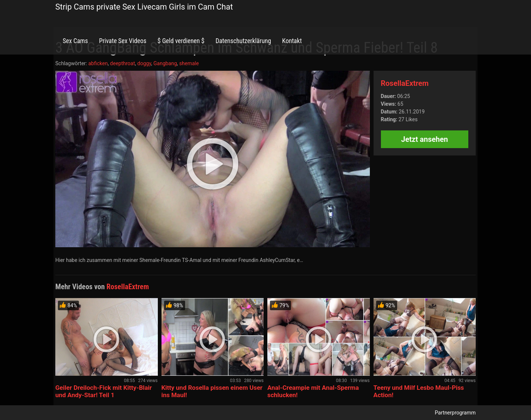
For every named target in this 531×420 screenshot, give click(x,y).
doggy (144, 63)
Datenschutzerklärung (243, 41)
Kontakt (292, 41)
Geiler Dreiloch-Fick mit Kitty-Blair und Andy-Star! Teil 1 (104, 391)
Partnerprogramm (455, 413)
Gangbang (165, 63)
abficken (98, 63)
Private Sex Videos (123, 41)
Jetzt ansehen (425, 139)
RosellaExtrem (405, 83)
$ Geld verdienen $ (181, 41)
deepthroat (122, 63)
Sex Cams (75, 41)
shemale (189, 63)
